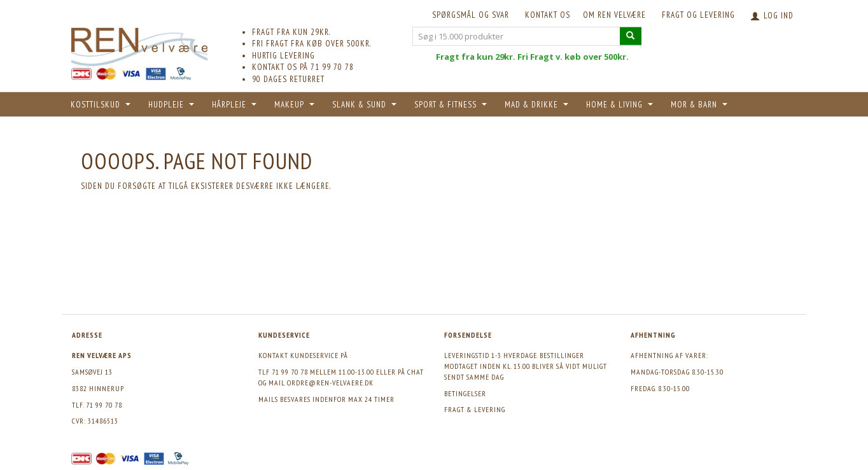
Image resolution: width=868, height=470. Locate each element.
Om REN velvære (614, 15)
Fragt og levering (698, 15)
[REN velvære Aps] (139, 44)
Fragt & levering (475, 409)
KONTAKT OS (548, 15)
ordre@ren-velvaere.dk (330, 383)
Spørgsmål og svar (471, 15)
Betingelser (465, 393)
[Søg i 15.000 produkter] (631, 36)
